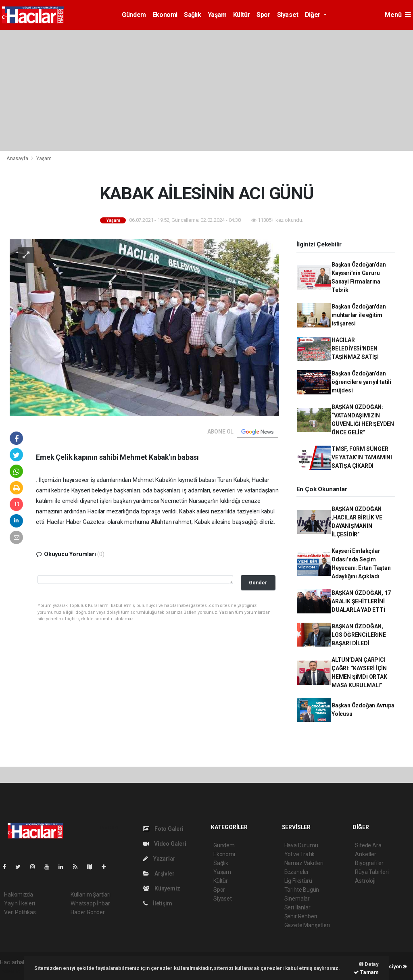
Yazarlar (159, 859)
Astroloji (365, 881)
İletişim (157, 903)
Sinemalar (297, 899)
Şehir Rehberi (301, 916)
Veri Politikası (20, 912)
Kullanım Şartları (91, 895)
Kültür (242, 15)
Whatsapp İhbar (90, 903)
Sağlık (193, 15)
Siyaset (288, 15)
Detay (369, 964)
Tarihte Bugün (302, 890)
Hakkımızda (19, 895)
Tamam (366, 972)
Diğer (314, 15)
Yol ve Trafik (300, 854)
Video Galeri (165, 844)
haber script (15, 971)
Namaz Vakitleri (304, 863)
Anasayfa (18, 158)
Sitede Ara (368, 845)
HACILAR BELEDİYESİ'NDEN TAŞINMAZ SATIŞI (355, 348)
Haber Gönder (88, 912)
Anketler (365, 854)
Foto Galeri (163, 829)
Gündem (134, 15)
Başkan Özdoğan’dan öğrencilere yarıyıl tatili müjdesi (361, 382)
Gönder (258, 583)
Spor (263, 15)
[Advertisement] (206, 90)
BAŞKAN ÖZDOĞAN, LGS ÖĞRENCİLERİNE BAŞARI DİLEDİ (359, 635)
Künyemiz (162, 888)
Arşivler (159, 874)
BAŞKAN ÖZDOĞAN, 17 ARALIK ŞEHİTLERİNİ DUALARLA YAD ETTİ (361, 601)
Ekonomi (165, 15)
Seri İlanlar (297, 907)
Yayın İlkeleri (19, 903)
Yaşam (217, 15)
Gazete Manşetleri (307, 925)
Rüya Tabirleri (372, 872)
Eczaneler (297, 872)
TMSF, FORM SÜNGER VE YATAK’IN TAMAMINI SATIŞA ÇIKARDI (362, 457)
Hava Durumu (301, 845)
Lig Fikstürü (298, 881)
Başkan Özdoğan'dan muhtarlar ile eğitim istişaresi (359, 315)
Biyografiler (369, 863)
